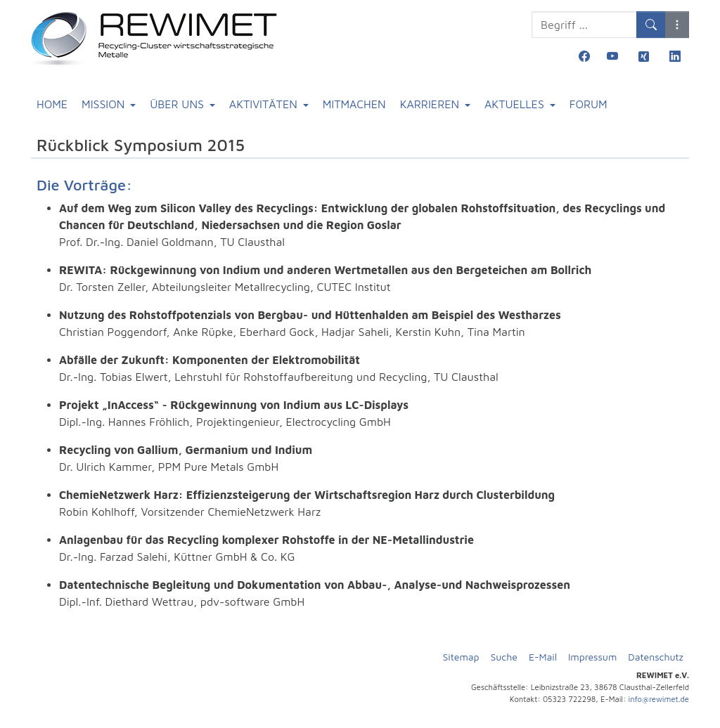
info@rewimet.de (659, 699)
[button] (677, 25)
